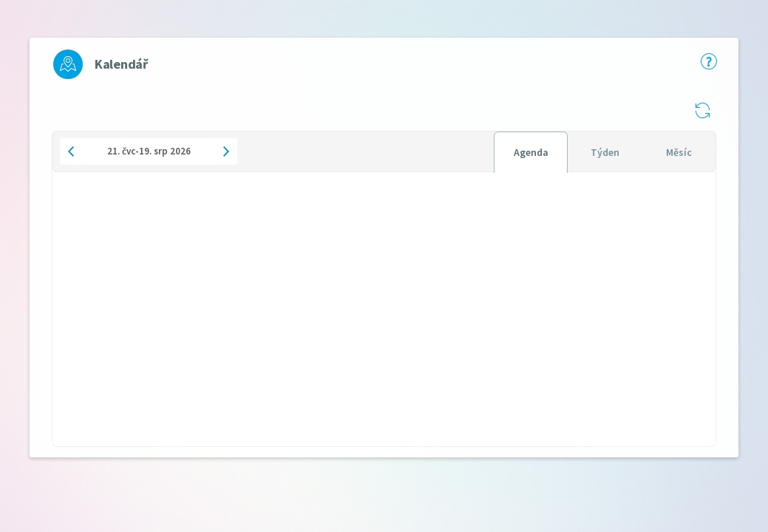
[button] (702, 110)
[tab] (531, 152)
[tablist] (605, 151)
